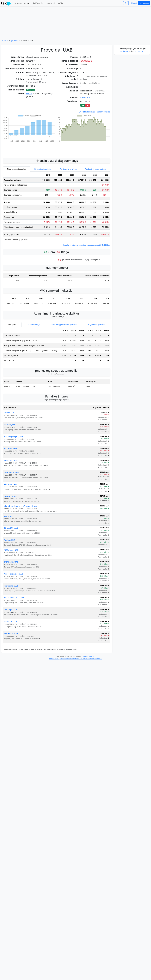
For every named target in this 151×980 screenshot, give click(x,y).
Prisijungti (133, 3)
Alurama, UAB (10, 478)
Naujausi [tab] (12, 318)
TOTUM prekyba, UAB (14, 430)
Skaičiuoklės (38, 3)
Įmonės (27, 3)
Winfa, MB (9, 510)
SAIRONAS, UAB (11, 555)
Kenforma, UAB (11, 579)
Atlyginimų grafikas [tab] (96, 318)
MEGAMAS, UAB (11, 543)
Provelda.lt (85, 97)
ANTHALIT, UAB (11, 627)
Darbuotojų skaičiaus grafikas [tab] (64, 318)
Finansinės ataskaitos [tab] (17, 162)
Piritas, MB (9, 406)
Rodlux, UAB (10, 533)
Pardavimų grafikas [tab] (68, 162)
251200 (29, 93)
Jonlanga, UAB (10, 603)
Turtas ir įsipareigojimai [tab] (96, 162)
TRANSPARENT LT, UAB (14, 591)
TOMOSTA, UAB (11, 521)
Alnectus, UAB (10, 454)
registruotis (139, 51)
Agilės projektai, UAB (13, 567)
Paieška (60, 3)
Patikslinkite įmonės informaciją (94, 112)
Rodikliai (51, 3)
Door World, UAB (12, 466)
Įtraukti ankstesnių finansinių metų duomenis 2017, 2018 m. (87, 238)
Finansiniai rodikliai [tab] (43, 162)
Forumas (18, 3)
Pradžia (5, 40)
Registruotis (144, 3)
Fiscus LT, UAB (10, 615)
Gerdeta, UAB (10, 418)
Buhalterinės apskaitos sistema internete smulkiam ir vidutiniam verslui (75, 652)
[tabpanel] (57, 203)
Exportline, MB (11, 490)
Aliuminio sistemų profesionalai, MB (20, 500)
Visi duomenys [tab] (33, 318)
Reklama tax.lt (89, 650)
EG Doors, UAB (11, 442)
